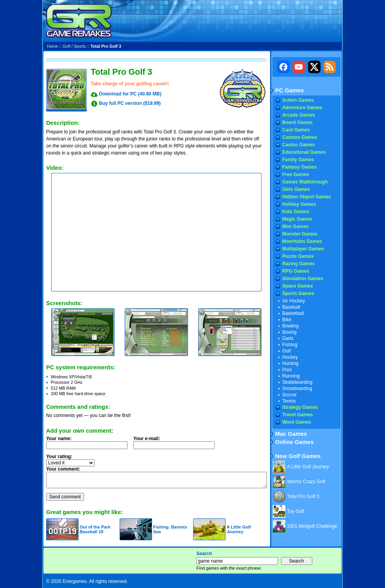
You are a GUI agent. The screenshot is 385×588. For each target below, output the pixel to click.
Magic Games (297, 219)
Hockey (290, 357)
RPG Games (296, 271)
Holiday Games (299, 204)
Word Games (297, 422)
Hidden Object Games (307, 197)
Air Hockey (294, 301)
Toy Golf (295, 511)
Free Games (296, 174)
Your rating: (59, 457)
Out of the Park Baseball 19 (95, 529)
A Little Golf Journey (239, 529)
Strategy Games (300, 407)
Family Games (298, 160)
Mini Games (295, 227)
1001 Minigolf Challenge (312, 526)
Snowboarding (297, 388)
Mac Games (291, 434)
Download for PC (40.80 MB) (130, 94)
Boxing (289, 332)
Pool (287, 370)
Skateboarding (297, 382)
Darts (288, 338)
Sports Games (298, 293)
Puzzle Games (298, 256)
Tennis (289, 401)
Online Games (295, 442)
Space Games (298, 286)
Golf (66, 46)
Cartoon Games (300, 137)
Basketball (293, 313)
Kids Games (296, 212)
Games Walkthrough (305, 182)
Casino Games (298, 145)
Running (291, 376)
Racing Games (298, 264)
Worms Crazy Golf (306, 482)
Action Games (298, 100)
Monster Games (300, 234)
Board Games (297, 122)
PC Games (289, 90)
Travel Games (297, 415)
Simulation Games (303, 279)
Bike (287, 320)
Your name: (59, 439)
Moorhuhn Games (302, 241)
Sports (80, 46)
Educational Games (304, 152)
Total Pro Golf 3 (303, 496)
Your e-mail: (176, 445)
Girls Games (296, 189)
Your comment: (63, 469)
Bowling (290, 326)
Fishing (290, 345)
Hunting (290, 363)
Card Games (296, 130)
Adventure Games (302, 108)
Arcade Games (299, 115)
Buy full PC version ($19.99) (130, 103)
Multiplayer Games (303, 249)
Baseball (291, 307)
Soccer (289, 395)
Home (52, 46)
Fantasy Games (300, 167)
